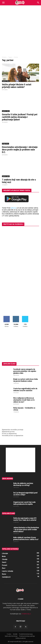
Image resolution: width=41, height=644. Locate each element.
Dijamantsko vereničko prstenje (13, 428)
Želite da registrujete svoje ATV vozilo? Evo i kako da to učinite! (25, 519)
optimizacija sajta (8, 418)
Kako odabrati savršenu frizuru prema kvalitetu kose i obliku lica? (26, 538)
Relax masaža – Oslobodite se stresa (24, 409)
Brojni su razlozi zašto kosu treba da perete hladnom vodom (26, 380)
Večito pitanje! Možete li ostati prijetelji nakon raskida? (17, 86)
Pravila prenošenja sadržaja (27, 636)
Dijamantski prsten (8, 432)
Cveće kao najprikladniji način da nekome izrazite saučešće (25, 389)
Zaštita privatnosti (21, 638)
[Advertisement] (20, 27)
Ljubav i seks (6, 81)
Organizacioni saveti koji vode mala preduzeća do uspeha (24, 503)
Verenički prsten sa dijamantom (13, 436)
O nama (9, 634)
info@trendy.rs (26, 614)
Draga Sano (5, 144)
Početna (4, 57)
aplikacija (13, 208)
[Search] (38, 3)
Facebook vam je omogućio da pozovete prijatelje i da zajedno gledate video (25, 371)
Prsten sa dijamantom (9, 434)
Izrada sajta (6, 420)
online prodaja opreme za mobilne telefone (16, 424)
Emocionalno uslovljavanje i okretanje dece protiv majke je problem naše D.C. (20, 150)
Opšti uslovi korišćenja (11, 636)
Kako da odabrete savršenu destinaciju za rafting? (23, 484)
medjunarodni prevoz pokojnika (12, 426)
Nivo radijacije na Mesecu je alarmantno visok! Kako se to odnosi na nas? (24, 400)
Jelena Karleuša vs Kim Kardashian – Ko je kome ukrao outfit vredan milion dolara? (26, 529)
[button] (3, 3)
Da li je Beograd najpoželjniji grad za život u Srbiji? (25, 494)
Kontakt (15, 634)
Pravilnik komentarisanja (26, 634)
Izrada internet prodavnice (11, 422)
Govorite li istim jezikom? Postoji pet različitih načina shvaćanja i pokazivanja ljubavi (20, 117)
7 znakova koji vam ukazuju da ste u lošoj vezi (19, 181)
